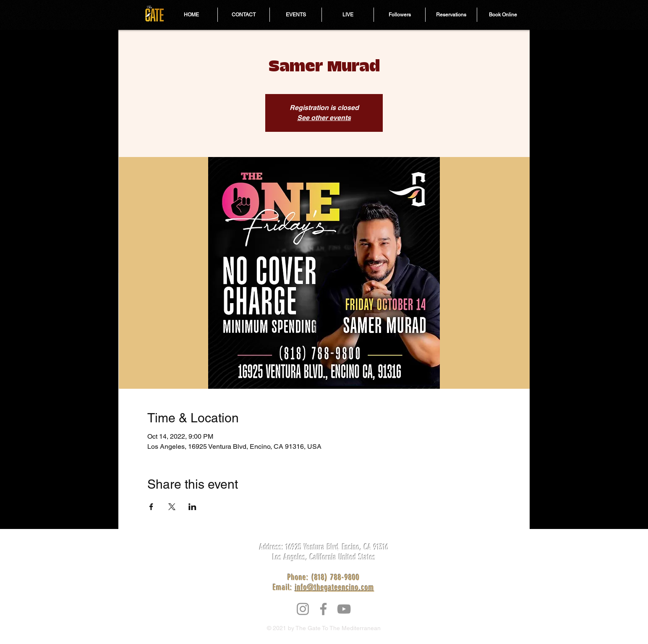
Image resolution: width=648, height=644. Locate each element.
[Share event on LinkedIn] (192, 507)
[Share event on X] (172, 507)
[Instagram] (303, 609)
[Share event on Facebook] (151, 507)
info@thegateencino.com (335, 587)
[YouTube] (344, 609)
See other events (324, 118)
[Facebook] (323, 609)
